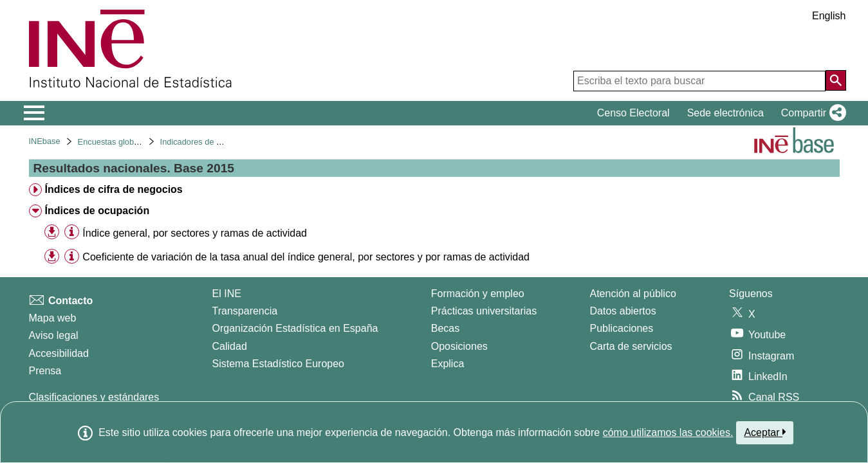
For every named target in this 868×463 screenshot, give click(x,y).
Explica (448, 364)
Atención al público (633, 294)
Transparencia (245, 311)
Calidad (230, 346)
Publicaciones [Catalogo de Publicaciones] (622, 328)
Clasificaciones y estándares (94, 397)
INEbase (45, 141)
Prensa (45, 371)
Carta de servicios (631, 346)
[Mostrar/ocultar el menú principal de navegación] (34, 113)
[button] (811, 113)
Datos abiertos (623, 311)
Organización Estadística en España (295, 328)
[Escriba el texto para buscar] (699, 81)
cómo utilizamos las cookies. (668, 432)
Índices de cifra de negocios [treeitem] (113, 189)
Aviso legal (54, 335)
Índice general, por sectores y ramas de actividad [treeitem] (195, 233)
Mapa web (53, 318)
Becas (445, 328)
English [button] (829, 16)
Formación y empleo (478, 294)
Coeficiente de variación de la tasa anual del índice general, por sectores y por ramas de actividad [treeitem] (306, 257)
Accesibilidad (59, 353)
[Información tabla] (72, 232)
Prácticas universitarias (484, 311)
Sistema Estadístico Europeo (278, 364)
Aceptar (765, 432)
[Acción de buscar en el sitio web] (836, 80)
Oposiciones (459, 346)
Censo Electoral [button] (633, 113)
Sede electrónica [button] (725, 113)
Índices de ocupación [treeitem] (97, 211)
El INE (227, 294)
